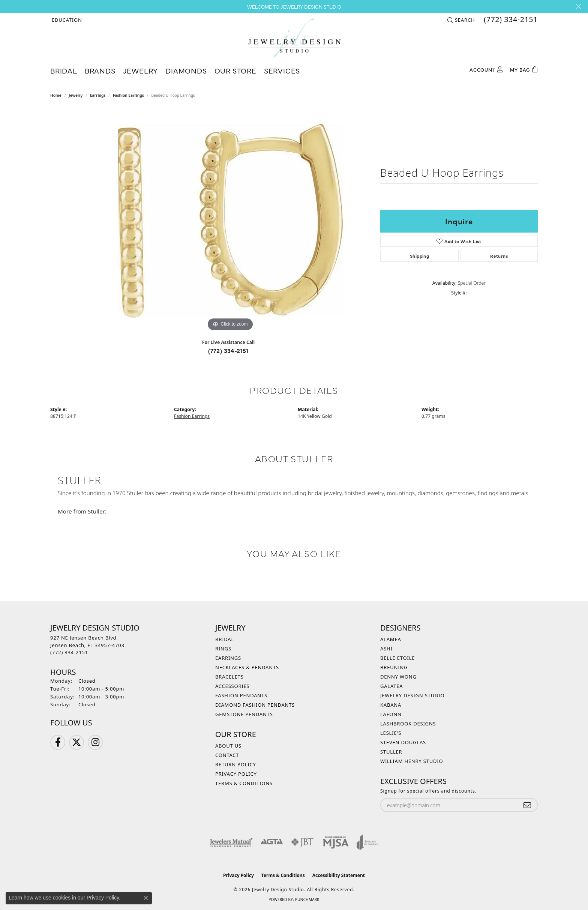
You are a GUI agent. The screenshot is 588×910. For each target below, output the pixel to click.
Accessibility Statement (339, 875)
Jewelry (141, 70)
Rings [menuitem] (223, 649)
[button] (66, 20)
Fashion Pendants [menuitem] (241, 695)
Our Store (235, 70)
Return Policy (236, 764)
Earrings (98, 95)
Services (282, 70)
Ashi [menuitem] (386, 649)
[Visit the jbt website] (303, 842)
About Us (228, 746)
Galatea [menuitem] (391, 686)
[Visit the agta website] (272, 842)
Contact (227, 755)
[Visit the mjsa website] (336, 842)
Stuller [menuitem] (391, 752)
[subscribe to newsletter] (527, 805)
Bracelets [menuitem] (229, 677)
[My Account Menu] (486, 69)
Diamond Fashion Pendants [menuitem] (255, 705)
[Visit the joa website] (367, 842)
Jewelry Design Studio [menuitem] (412, 695)
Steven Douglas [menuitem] (403, 742)
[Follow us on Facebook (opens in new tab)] (58, 742)
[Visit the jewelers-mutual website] (231, 842)
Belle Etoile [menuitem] (397, 658)
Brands (100, 70)
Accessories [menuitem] (232, 686)
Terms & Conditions (244, 783)
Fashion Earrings (128, 95)
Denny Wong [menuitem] (398, 677)
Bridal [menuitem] (225, 639)
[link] (510, 20)
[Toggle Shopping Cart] (524, 69)
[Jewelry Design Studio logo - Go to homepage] (294, 38)
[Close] (578, 7)
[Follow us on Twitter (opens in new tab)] (76, 742)
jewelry (76, 95)
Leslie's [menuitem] (391, 733)
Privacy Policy (236, 774)
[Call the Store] (69, 652)
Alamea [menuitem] (391, 639)
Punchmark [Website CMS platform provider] (307, 899)
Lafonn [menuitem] (391, 714)
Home (56, 95)
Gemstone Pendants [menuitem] (244, 714)
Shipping (419, 256)
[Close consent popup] (146, 898)
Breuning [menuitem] (394, 667)
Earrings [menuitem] (228, 658)
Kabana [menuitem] (391, 705)
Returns (499, 256)
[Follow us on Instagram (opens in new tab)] (95, 742)
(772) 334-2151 (228, 350)
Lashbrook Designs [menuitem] (408, 724)
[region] (230, 221)
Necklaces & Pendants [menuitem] (247, 667)
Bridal (64, 70)
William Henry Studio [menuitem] (412, 761)
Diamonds (186, 70)
